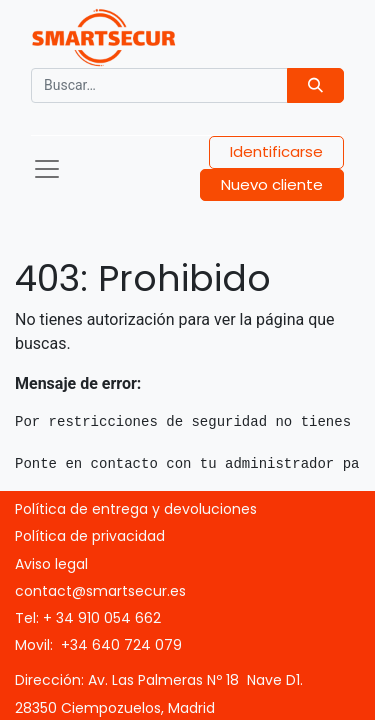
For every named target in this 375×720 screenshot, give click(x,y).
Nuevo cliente (272, 184)
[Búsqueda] (315, 85)
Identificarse (276, 151)
